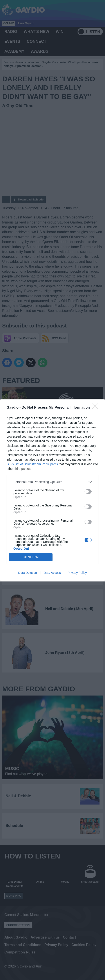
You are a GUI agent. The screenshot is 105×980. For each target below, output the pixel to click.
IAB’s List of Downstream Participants (32, 464)
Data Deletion (28, 573)
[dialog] (52, 490)
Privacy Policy (77, 573)
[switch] (88, 492)
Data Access (52, 573)
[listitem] (52, 482)
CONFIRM (31, 557)
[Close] (96, 408)
